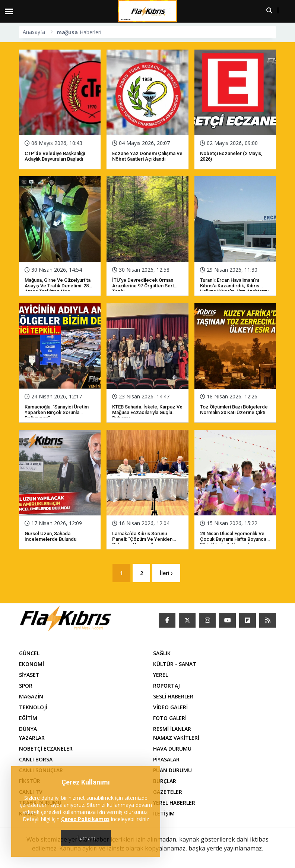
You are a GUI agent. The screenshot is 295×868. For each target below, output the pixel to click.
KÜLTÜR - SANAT (175, 664)
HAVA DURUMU (172, 749)
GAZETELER (168, 792)
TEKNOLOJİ (33, 708)
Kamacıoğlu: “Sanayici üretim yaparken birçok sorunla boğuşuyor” (57, 412)
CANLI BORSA (36, 760)
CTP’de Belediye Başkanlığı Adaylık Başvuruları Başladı (55, 156)
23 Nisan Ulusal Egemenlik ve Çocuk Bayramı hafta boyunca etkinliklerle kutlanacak (233, 539)
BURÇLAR (165, 781)
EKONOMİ (31, 664)
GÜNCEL (29, 654)
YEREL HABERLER (174, 803)
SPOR (26, 686)
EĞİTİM (28, 718)
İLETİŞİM (164, 814)
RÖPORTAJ (166, 686)
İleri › (167, 573)
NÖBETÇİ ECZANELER (46, 749)
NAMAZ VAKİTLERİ (176, 738)
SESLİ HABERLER (173, 697)
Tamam (86, 838)
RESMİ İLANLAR (172, 729)
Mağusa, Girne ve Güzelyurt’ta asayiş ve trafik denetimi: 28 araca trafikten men (58, 286)
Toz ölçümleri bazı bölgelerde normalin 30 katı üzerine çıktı (234, 410)
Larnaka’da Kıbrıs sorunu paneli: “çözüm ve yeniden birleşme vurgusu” (142, 539)
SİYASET (29, 675)
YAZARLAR (32, 738)
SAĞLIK (162, 654)
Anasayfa (34, 32)
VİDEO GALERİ (170, 708)
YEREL (161, 675)
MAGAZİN (31, 697)
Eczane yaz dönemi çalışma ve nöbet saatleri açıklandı (147, 156)
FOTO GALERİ (170, 718)
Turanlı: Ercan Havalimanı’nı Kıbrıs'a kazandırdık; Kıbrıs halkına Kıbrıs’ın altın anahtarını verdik (234, 288)
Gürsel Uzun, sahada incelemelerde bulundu (50, 536)
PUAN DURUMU (172, 771)
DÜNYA (28, 729)
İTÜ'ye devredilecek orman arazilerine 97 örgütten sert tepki (143, 286)
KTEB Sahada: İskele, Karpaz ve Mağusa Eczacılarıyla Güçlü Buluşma (147, 412)
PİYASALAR (166, 760)
